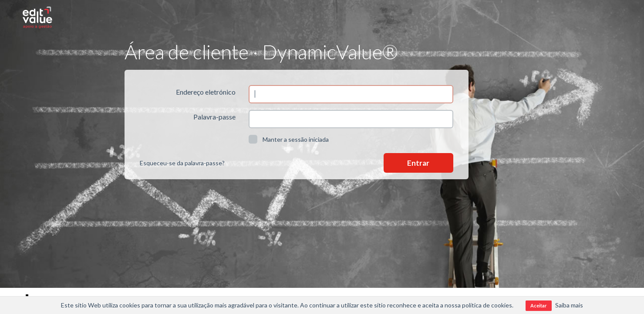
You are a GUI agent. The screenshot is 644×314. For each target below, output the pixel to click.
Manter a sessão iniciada (289, 139)
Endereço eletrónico (206, 92)
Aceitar (539, 305)
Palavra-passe (214, 117)
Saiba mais (569, 305)
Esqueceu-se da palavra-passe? (182, 163)
